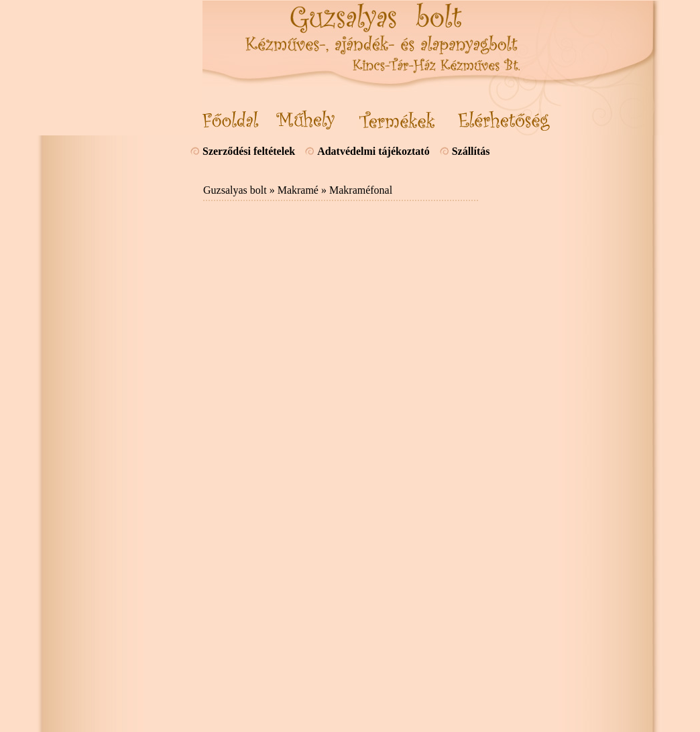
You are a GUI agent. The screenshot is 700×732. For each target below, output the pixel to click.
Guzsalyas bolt (235, 190)
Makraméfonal (361, 190)
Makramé (298, 190)
